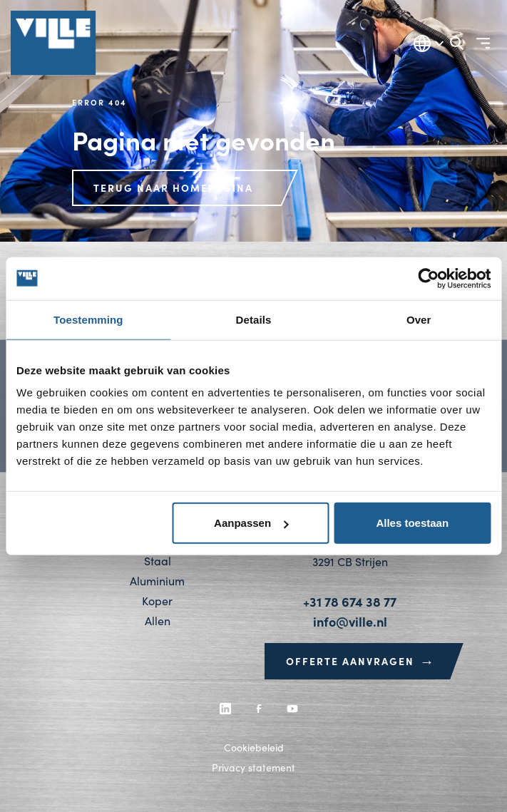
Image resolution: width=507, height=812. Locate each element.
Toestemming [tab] (88, 319)
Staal (158, 561)
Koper (157, 601)
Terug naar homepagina (173, 187)
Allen (158, 621)
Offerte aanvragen (361, 661)
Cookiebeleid (254, 747)
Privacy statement (253, 767)
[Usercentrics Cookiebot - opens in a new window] (428, 278)
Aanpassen (251, 523)
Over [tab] (419, 319)
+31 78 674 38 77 (350, 601)
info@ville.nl (350, 621)
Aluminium (157, 581)
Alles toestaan (412, 523)
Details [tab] (254, 319)
